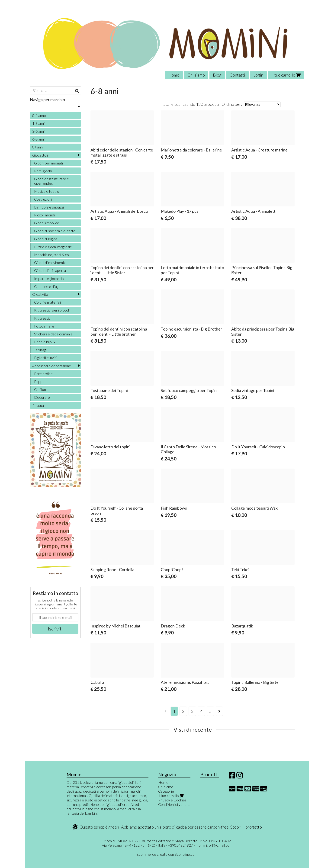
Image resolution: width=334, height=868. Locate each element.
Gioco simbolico (47, 223)
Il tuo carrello (286, 75)
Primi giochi (43, 171)
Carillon (40, 389)
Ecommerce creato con (167, 854)
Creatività (40, 294)
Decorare (42, 397)
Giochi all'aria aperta (50, 270)
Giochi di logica (46, 239)
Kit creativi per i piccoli (52, 310)
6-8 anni (38, 139)
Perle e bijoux (45, 342)
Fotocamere (44, 326)
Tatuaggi (40, 350)
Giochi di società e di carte (55, 231)
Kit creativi (43, 318)
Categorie (166, 791)
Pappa (39, 381)
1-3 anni (38, 123)
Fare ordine (43, 374)
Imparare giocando (49, 278)
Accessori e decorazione (52, 366)
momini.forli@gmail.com (214, 845)
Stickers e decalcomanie (53, 334)
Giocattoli (40, 155)
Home (174, 75)
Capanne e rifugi (47, 286)
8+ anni (38, 147)
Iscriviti (55, 629)
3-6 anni (38, 131)
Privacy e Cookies (172, 800)
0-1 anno (39, 115)
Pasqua (38, 405)
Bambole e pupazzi (49, 207)
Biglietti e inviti (45, 358)
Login (258, 75)
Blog (217, 75)
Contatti (237, 75)
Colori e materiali (47, 302)
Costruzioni (43, 199)
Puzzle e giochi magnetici (53, 247)
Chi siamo (196, 75)
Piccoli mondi (44, 215)
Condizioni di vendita (174, 804)
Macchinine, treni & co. (52, 255)
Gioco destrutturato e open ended (51, 181)
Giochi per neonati (48, 163)
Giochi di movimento (50, 262)
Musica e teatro (47, 191)
